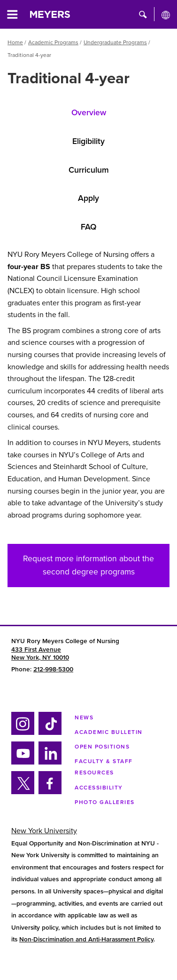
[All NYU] (166, 15)
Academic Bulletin (109, 732)
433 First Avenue (36, 650)
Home (15, 42)
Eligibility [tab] (88, 141)
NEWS (84, 717)
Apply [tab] (88, 198)
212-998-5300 (53, 669)
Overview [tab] (89, 113)
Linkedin (49, 763)
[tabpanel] (88, 389)
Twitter (22, 793)
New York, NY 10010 (40, 658)
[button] (143, 14)
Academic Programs (53, 42)
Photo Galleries (105, 802)
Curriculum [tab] (89, 170)
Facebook (47, 793)
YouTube (23, 763)
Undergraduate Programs (115, 42)
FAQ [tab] (88, 227)
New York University (44, 831)
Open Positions (102, 747)
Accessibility (99, 788)
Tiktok (49, 733)
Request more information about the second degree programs (88, 565)
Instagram (22, 733)
